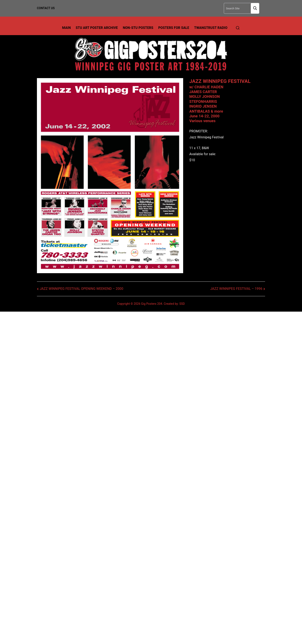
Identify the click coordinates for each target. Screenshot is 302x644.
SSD (182, 304)
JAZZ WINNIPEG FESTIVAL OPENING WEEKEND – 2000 (81, 289)
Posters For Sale (174, 28)
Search (255, 8)
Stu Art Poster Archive (97, 28)
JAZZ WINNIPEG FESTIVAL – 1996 (236, 289)
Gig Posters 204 (152, 304)
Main (67, 28)
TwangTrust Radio (211, 28)
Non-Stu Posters (138, 28)
